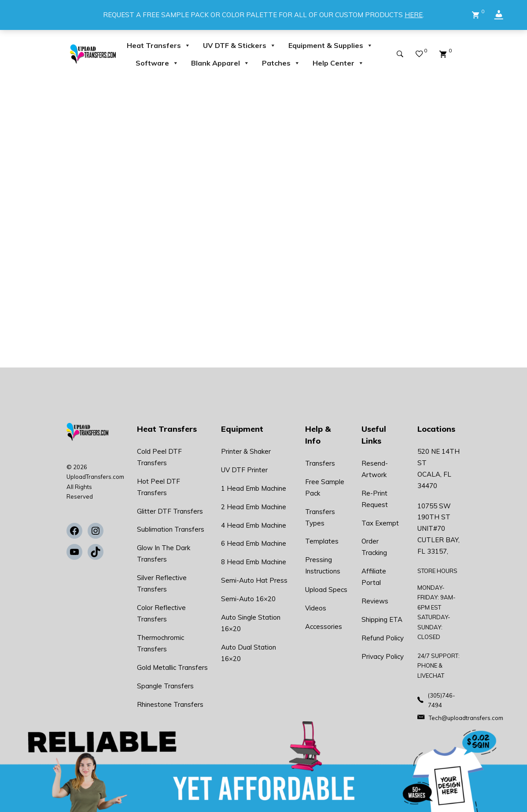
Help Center (338, 63)
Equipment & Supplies (331, 45)
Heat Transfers (159, 45)
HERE (414, 15)
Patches (281, 63)
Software (157, 63)
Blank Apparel (220, 63)
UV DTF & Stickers (240, 45)
